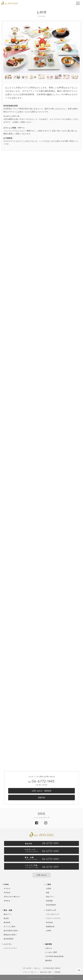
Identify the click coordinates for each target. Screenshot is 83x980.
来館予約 (42, 798)
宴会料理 (7, 922)
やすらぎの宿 (27, 968)
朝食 (48, 893)
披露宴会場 (50, 927)
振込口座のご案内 (46, 972)
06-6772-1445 (43, 781)
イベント (7, 889)
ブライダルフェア (53, 914)
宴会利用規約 (9, 939)
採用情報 (57, 972)
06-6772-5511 (51, 867)
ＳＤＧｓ (7, 901)
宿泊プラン (50, 897)
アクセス (7, 893)
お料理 (49, 931)
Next (76, 51)
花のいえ (37, 968)
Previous (7, 51)
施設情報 (49, 944)
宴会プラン (8, 914)
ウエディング (51, 910)
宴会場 (6, 918)
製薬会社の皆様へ (10, 935)
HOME (6, 884)
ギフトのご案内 (10, 927)
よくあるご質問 (51, 952)
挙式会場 (49, 922)
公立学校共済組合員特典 (54, 956)
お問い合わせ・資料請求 (42, 791)
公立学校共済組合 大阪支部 (52, 968)
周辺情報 (49, 901)
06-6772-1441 (50, 843)
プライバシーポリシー (12, 897)
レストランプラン (10, 948)
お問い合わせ (42, 875)
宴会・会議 (8, 910)
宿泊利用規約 (51, 905)
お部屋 (49, 889)
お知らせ (49, 948)
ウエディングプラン (54, 918)
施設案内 (49, 960)
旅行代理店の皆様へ (11, 931)
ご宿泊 (49, 884)
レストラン (8, 944)
